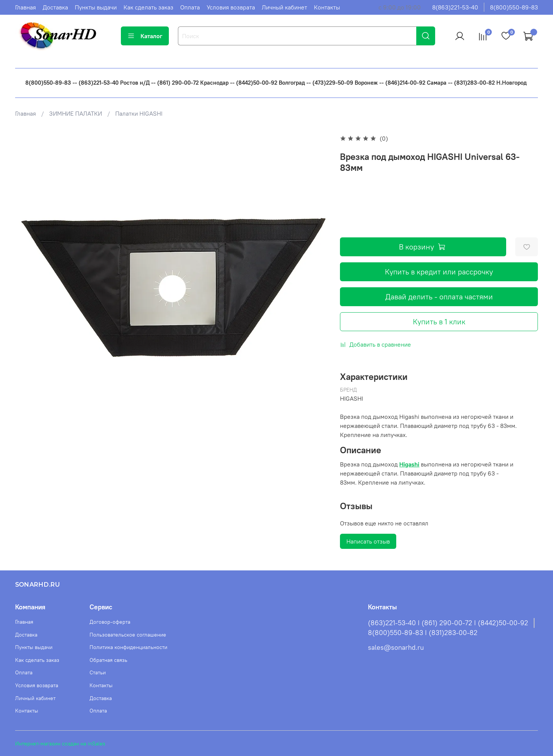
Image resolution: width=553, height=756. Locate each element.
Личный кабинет (284, 7)
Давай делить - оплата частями (439, 297)
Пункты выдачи (96, 7)
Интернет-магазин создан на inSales (60, 744)
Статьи (98, 672)
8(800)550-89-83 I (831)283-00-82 (423, 633)
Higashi (409, 464)
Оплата (190, 7)
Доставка (55, 7)
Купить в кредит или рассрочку (439, 272)
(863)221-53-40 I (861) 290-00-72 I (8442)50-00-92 (448, 623)
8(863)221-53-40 (455, 7)
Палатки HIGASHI (139, 113)
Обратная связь (108, 660)
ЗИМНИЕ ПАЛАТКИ (76, 113)
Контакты (327, 7)
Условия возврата (231, 7)
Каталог (145, 36)
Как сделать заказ (148, 7)
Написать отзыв (368, 541)
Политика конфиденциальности (128, 647)
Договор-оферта (110, 622)
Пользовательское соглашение (128, 635)
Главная (25, 7)
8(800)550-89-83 (514, 7)
